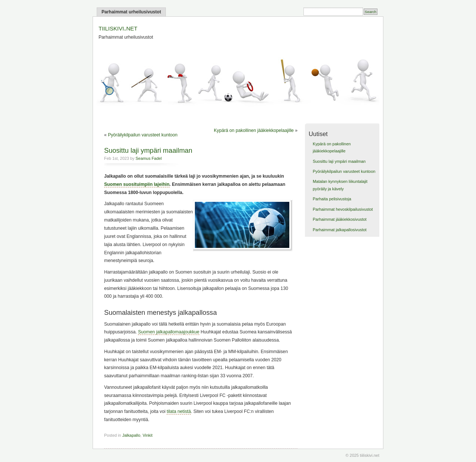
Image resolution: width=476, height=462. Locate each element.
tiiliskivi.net (118, 28)
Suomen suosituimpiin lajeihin (137, 184)
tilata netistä (179, 411)
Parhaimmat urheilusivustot (131, 12)
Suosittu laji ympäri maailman (148, 150)
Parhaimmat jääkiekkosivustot (340, 219)
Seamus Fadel (149, 158)
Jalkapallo (131, 435)
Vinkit (147, 435)
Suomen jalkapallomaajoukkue (169, 332)
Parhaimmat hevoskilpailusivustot (343, 209)
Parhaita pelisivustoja (332, 199)
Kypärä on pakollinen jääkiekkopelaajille (254, 130)
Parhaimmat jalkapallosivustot (340, 230)
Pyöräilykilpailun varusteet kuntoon (143, 135)
